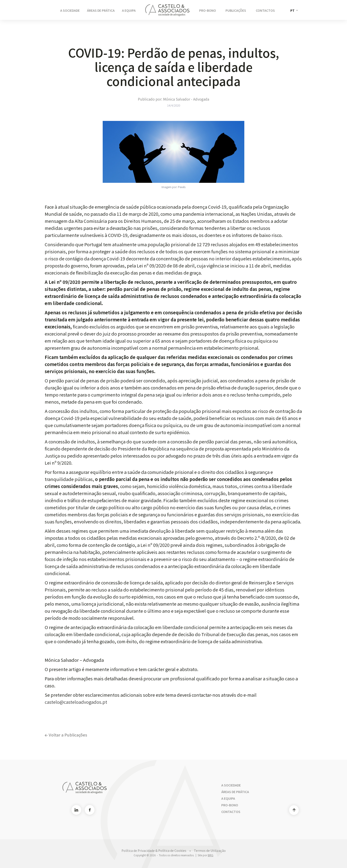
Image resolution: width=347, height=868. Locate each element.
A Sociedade (70, 10)
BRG (211, 855)
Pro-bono (230, 805)
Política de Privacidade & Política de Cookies (154, 851)
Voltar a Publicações (66, 735)
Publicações (236, 10)
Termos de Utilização (210, 851)
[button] (294, 10)
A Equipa (129, 10)
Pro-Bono (208, 10)
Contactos (265, 10)
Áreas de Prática (101, 10)
